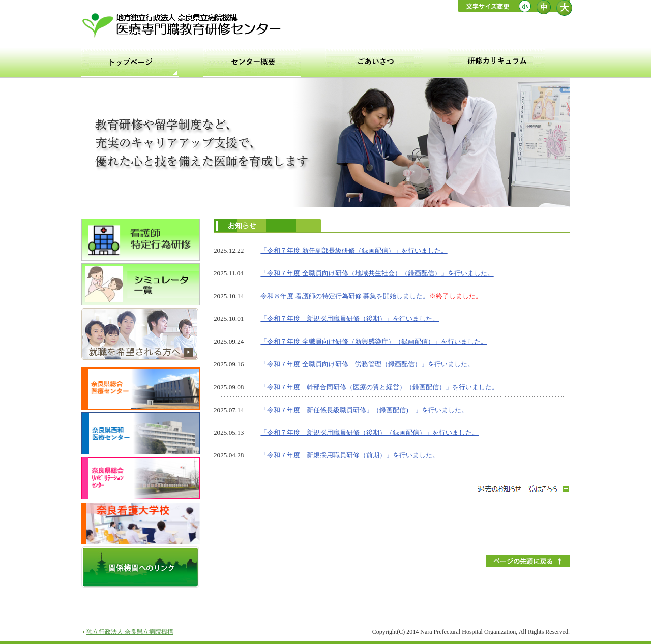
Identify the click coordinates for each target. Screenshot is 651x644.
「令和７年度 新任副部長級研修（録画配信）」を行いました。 (354, 250)
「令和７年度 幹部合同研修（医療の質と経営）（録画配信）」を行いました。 (379, 387)
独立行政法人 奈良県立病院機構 (130, 632)
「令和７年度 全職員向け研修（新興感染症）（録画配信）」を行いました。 (374, 341)
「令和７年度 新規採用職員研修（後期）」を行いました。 (350, 318)
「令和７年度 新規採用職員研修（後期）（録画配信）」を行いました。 (369, 432)
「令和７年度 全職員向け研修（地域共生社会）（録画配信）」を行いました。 (377, 273)
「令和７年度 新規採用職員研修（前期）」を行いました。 (350, 455)
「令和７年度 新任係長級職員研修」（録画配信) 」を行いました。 (364, 410)
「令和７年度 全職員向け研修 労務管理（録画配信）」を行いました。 (367, 364)
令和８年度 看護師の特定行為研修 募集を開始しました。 (345, 296)
